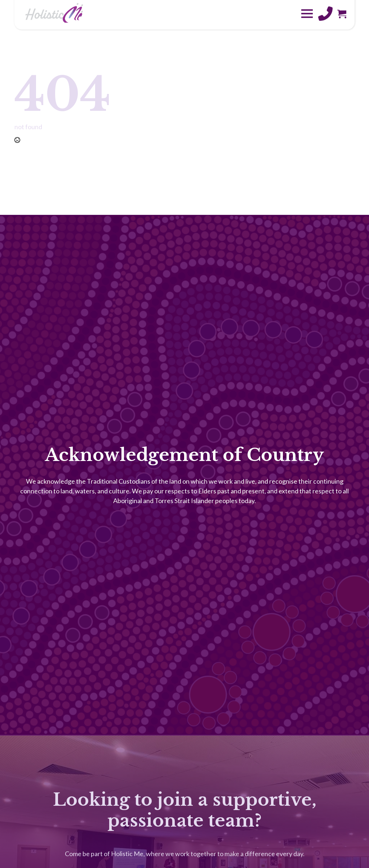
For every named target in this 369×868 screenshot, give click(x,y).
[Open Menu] (307, 8)
